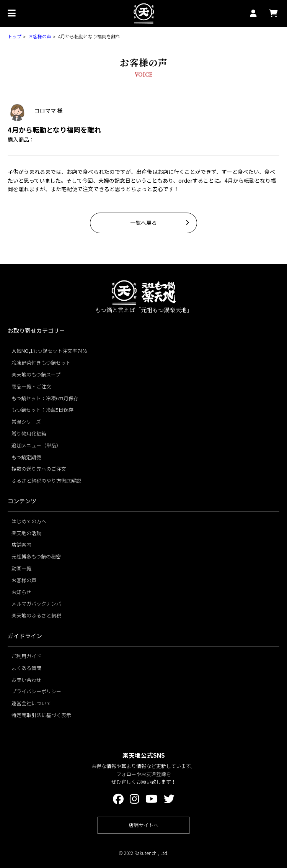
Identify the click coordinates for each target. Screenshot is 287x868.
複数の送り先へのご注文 (39, 469)
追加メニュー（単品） (36, 445)
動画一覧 (21, 568)
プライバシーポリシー (36, 691)
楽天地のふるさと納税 (36, 615)
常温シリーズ (26, 422)
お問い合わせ (26, 680)
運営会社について (31, 703)
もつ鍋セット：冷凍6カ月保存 (45, 398)
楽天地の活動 (26, 533)
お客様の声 (40, 36)
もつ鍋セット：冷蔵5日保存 (42, 410)
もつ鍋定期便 (26, 457)
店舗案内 (21, 545)
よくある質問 (26, 668)
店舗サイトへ (143, 825)
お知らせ (21, 592)
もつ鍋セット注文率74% (49, 351)
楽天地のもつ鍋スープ (36, 374)
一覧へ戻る (143, 223)
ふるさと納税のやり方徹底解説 (46, 481)
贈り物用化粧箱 (29, 433)
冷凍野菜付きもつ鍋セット (41, 363)
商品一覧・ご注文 (31, 386)
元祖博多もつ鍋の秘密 (36, 556)
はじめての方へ (29, 521)
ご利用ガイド (26, 656)
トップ (15, 36)
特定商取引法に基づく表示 (41, 715)
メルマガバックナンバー (39, 604)
